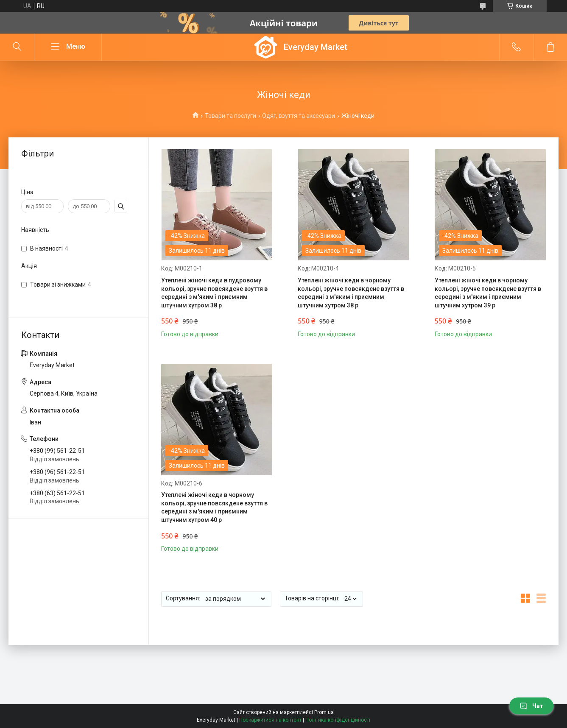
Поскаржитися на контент (270, 720)
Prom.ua (324, 712)
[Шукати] (17, 47)
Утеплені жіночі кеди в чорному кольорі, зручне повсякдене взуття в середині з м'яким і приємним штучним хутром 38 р (351, 293)
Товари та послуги (230, 116)
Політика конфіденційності (338, 720)
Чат (531, 706)
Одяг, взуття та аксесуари (299, 116)
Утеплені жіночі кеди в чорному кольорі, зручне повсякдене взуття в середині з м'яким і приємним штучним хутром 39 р (488, 293)
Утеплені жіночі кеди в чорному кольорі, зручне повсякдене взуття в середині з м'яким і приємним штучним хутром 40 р (214, 507)
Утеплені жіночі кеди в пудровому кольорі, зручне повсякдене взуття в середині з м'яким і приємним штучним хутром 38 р (214, 293)
